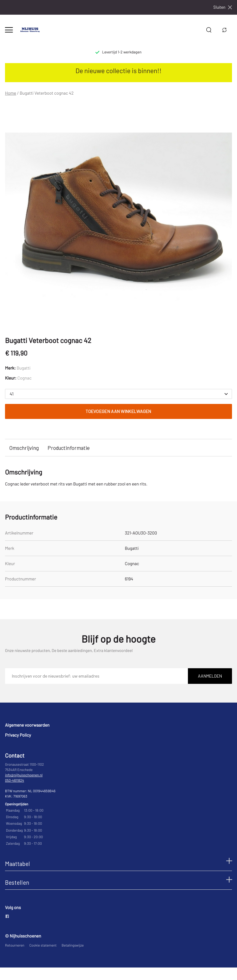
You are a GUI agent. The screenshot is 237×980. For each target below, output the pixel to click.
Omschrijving (24, 448)
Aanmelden (210, 676)
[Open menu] (9, 30)
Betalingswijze (73, 945)
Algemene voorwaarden (27, 725)
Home (11, 93)
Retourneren (15, 945)
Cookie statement (43, 945)
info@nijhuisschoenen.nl (24, 775)
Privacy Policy (18, 735)
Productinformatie (69, 448)
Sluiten (223, 7)
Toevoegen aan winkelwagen (119, 411)
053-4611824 (15, 781)
